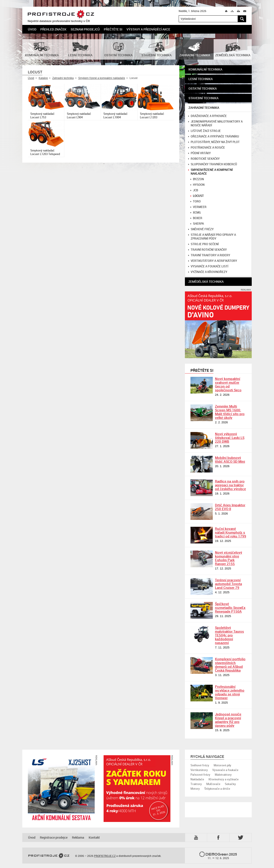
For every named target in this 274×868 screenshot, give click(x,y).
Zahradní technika (63, 78)
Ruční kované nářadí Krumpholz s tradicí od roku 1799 (231, 532)
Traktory (196, 784)
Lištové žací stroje (204, 131)
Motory (195, 789)
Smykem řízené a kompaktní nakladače (102, 78)
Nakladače (197, 779)
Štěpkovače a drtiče (217, 789)
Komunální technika (205, 69)
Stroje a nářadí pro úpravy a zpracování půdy (212, 237)
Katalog (43, 78)
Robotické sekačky (204, 159)
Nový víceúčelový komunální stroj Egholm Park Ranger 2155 (229, 558)
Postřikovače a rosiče (207, 148)
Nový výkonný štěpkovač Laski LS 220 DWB (230, 438)
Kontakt (94, 837)
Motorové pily (222, 765)
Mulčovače (213, 784)
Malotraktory (223, 775)
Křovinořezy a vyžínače (224, 779)
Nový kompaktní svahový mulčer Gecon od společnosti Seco (228, 384)
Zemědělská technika (206, 282)
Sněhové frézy (201, 229)
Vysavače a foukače (225, 770)
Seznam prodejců (85, 29)
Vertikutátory (199, 770)
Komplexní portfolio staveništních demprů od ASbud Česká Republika (230, 665)
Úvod (32, 29)
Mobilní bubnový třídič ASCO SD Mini (230, 459)
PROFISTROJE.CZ (61, 14)
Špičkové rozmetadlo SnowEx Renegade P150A (230, 608)
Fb (219, 838)
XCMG (196, 213)
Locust (197, 196)
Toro (196, 201)
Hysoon (197, 185)
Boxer (196, 218)
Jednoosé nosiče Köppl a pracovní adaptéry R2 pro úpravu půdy (228, 720)
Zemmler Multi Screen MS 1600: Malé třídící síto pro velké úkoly (230, 412)
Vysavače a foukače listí (208, 266)
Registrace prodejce (54, 837)
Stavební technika (203, 98)
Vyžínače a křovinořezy (208, 272)
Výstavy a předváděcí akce (148, 29)
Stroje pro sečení (203, 244)
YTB (197, 838)
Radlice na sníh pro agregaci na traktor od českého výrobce (230, 485)
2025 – (218, 856)
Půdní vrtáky (199, 153)
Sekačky (230, 784)
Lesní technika (201, 79)
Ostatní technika (203, 88)
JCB (194, 190)
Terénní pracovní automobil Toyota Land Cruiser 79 (228, 584)
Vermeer (198, 207)
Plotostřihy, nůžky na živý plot (214, 142)
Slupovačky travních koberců (213, 164)
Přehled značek (53, 29)
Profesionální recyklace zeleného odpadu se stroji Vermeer (230, 692)
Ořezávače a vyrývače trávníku (214, 136)
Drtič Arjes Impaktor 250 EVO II (230, 507)
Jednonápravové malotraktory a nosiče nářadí (215, 123)
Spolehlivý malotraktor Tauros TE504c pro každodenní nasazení (229, 635)
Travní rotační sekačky (208, 250)
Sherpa (197, 224)
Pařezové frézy (200, 775)
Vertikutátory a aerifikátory (213, 261)
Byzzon (197, 179)
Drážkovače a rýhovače (208, 116)
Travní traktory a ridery (209, 255)
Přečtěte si (113, 29)
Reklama (78, 837)
